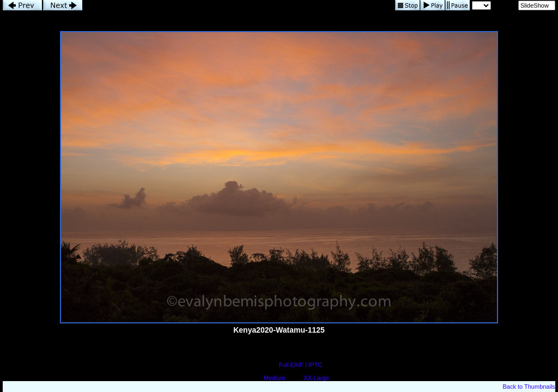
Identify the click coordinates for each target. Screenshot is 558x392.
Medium (274, 378)
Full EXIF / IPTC (301, 365)
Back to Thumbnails (529, 387)
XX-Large (316, 378)
